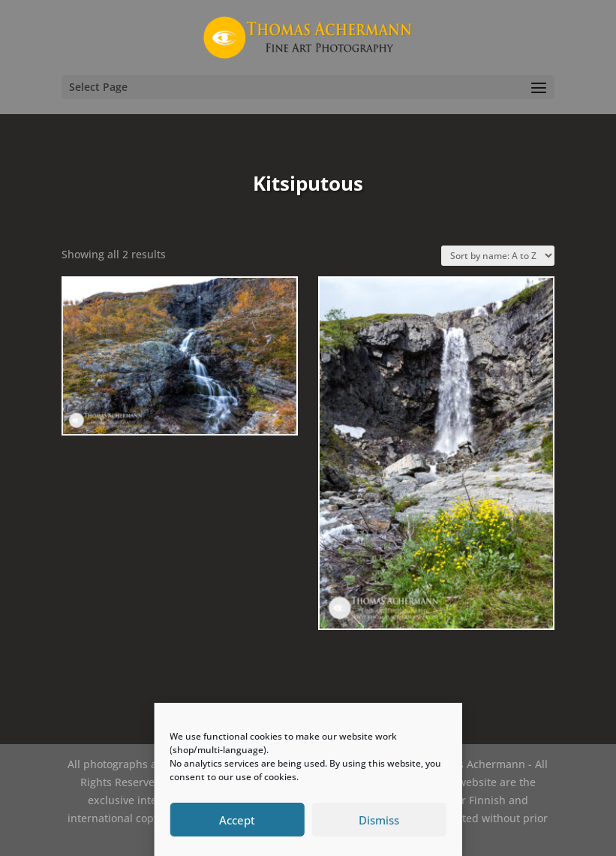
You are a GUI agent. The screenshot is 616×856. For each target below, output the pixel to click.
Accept (237, 820)
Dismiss (379, 820)
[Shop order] (498, 256)
